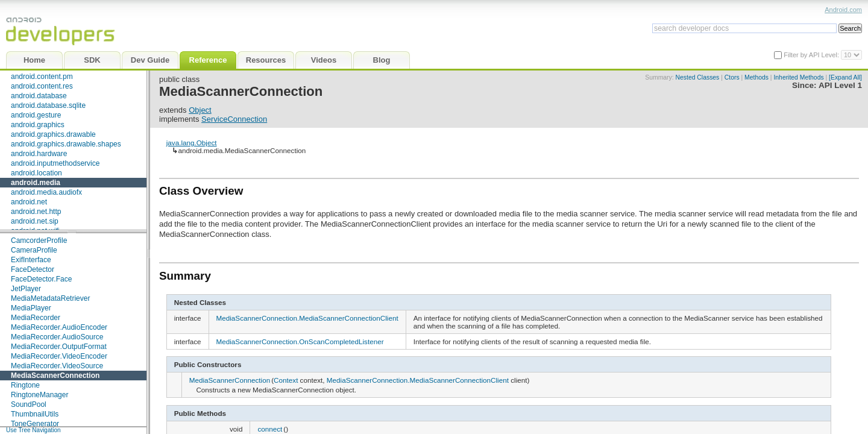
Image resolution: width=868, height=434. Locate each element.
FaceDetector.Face (41, 279)
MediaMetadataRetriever (50, 298)
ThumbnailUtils (35, 414)
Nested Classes (698, 77)
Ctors (732, 77)
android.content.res (42, 86)
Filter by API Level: (812, 55)
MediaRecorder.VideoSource (57, 366)
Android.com (843, 10)
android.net (29, 202)
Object (200, 110)
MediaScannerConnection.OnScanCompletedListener (300, 341)
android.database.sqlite (48, 105)
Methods (756, 77)
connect (270, 429)
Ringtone (25, 385)
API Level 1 (840, 85)
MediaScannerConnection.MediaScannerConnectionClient (307, 318)
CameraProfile (34, 250)
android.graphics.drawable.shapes (66, 144)
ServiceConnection (234, 119)
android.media (36, 183)
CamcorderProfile (39, 241)
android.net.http (36, 212)
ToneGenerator (35, 424)
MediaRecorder (36, 318)
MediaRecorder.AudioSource (57, 337)
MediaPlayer (31, 308)
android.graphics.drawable (53, 134)
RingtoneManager (39, 395)
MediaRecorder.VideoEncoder (59, 356)
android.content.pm (42, 77)
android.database (39, 96)
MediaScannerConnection (55, 376)
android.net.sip (35, 221)
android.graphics (38, 125)
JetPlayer (26, 289)
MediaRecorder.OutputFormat (59, 347)
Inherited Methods (798, 77)
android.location (36, 173)
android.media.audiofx (46, 192)
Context (286, 380)
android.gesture (36, 115)
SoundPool (29, 404)
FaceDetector (33, 269)
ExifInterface (31, 260)
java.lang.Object (192, 143)
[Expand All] (845, 77)
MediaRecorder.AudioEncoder (59, 327)
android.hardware (39, 154)
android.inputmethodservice (55, 163)
